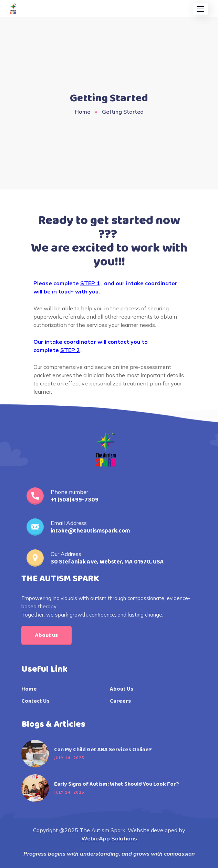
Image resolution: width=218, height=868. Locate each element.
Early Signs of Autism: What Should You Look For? (117, 784)
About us (46, 635)
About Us (122, 689)
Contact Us (35, 701)
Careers (120, 701)
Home (82, 112)
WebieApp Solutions (109, 838)
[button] (200, 9)
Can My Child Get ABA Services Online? (103, 750)
